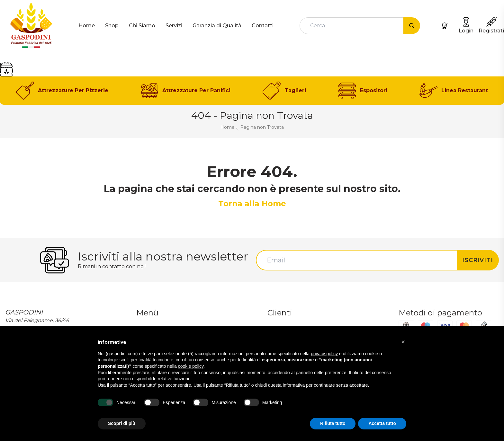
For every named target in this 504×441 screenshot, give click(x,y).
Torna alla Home (252, 203)
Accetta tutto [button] (382, 423)
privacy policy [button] (324, 354)
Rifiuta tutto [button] (333, 423)
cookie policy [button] (191, 366)
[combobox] (351, 26)
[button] (403, 342)
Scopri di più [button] (122, 423)
